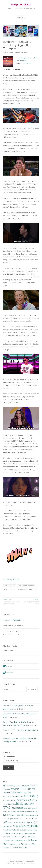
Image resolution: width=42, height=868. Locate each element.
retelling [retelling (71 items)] (23, 830)
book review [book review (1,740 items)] (18, 805)
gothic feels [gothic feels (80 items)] (15, 819)
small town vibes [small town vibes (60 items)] (30, 833)
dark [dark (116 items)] (6, 815)
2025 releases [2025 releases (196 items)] (23, 793)
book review (29, 586)
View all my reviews (11, 579)
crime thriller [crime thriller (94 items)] (31, 812)
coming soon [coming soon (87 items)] (8, 812)
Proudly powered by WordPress (21, 861)
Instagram (8, 672)
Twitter (7, 666)
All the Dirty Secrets (23, 58)
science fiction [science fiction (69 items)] (8, 833)
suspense (22, 589)
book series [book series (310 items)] (20, 808)
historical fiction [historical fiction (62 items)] (25, 819)
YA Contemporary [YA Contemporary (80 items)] (14, 844)
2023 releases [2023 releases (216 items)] (23, 789)
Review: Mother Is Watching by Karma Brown (21, 730)
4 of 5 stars (28, 63)
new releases (10, 589)
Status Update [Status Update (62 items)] (23, 837)
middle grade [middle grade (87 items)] (21, 823)
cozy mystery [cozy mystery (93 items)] (19, 812)
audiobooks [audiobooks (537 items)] (26, 800)
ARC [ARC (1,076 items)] (31, 796)
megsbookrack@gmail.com (13, 620)
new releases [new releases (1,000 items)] (25, 826)
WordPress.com (30, 864)
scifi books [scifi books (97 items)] (19, 833)
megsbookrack (21, 4)
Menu (22, 17)
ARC (19, 586)
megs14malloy (22, 52)
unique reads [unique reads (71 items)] (23, 841)
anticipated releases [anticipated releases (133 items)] (13, 796)
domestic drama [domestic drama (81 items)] (32, 815)
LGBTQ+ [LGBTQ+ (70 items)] (12, 823)
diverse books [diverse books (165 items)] (18, 815)
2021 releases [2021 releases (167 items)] (26, 786)
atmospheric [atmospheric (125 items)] (10, 800)
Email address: (9, 757)
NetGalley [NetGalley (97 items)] (8, 826)
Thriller (32, 589)
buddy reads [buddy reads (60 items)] (33, 808)
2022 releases (10, 586)
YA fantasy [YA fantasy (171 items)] (28, 844)
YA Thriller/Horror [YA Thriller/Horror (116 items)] (18, 848)
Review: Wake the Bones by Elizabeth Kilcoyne (12, 602)
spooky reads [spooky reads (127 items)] (10, 837)
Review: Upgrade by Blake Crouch (30, 602)
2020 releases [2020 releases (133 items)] (10, 786)
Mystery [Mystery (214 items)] (32, 822)
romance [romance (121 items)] (32, 830)
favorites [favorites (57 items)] (6, 819)
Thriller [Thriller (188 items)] (12, 840)
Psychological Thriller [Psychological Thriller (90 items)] (11, 830)
